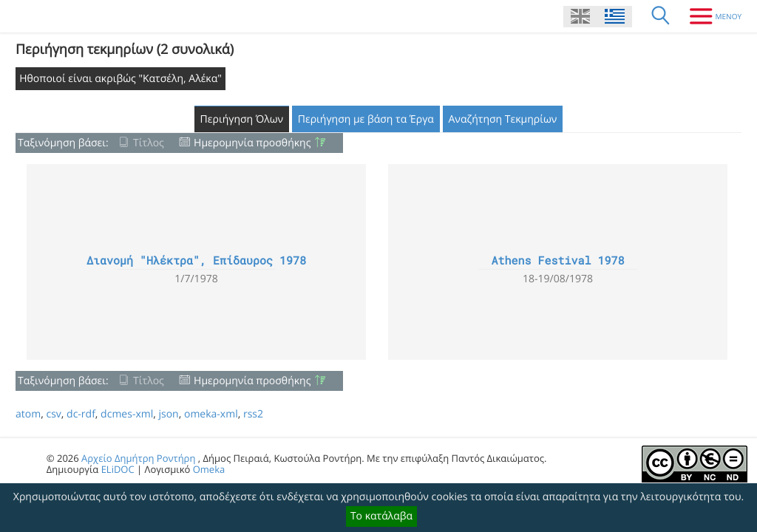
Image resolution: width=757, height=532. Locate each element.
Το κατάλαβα (381, 516)
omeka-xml (211, 414)
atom (28, 414)
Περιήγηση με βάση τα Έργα (366, 119)
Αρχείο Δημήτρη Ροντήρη (138, 458)
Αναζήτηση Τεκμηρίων (503, 119)
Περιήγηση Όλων (242, 119)
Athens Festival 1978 (557, 261)
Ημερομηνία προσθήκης (252, 143)
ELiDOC (118, 469)
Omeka (209, 469)
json (168, 414)
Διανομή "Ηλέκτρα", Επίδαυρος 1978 (196, 261)
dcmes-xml (127, 414)
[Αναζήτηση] (661, 16)
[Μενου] (710, 16)
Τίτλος (149, 143)
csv (53, 414)
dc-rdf (81, 414)
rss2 (253, 414)
